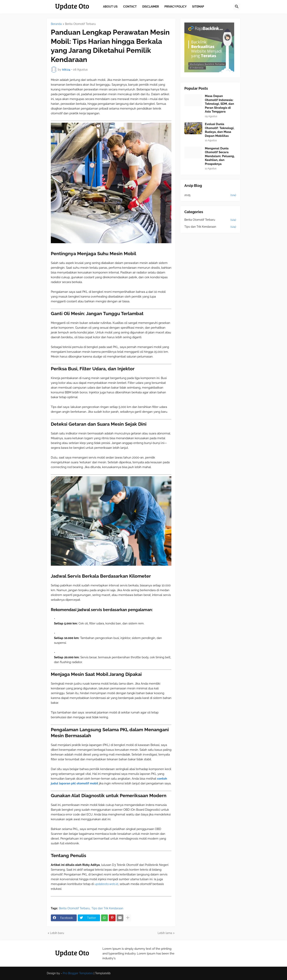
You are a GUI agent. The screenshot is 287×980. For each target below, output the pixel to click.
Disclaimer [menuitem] (151, 7)
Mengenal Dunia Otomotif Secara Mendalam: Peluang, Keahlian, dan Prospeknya (220, 156)
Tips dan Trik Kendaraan (107, 908)
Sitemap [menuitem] (198, 7)
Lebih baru (57, 933)
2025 (210, 195)
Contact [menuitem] (130, 7)
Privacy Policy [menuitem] (175, 7)
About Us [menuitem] (110, 7)
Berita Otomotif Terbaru (80, 24)
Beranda (56, 24)
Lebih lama (165, 933)
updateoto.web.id (106, 884)
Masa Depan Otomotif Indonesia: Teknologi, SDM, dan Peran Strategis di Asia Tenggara (219, 104)
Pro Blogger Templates (78, 973)
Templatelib (103, 973)
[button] (237, 7)
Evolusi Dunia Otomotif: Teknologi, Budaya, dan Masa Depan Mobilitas (220, 130)
